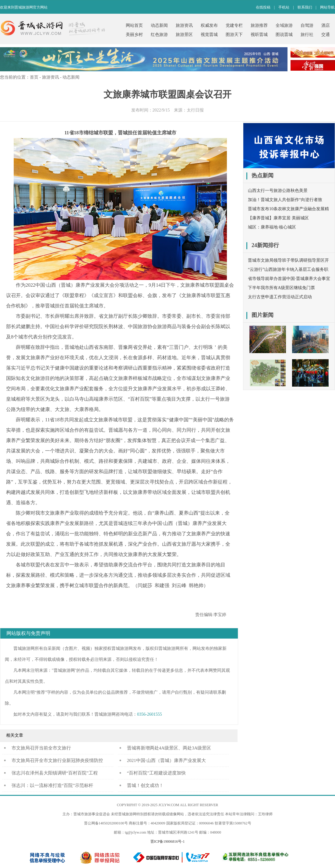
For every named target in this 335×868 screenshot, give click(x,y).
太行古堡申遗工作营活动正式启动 (280, 297)
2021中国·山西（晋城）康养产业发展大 (166, 760)
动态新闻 (159, 25)
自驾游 (307, 25)
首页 (34, 77)
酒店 (326, 25)
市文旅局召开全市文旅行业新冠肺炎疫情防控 (57, 760)
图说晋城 (284, 35)
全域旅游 (284, 25)
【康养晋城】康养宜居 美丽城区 (278, 218)
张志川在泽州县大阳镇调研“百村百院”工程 (55, 773)
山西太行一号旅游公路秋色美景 (278, 191)
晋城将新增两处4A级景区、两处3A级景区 (169, 748)
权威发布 (209, 25)
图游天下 (234, 35)
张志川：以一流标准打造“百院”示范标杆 (52, 785)
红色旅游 (159, 35)
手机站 (284, 7)
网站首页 (134, 25)
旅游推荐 (259, 25)
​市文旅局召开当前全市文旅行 (41, 748)
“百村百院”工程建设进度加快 (156, 773)
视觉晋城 (209, 35)
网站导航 (327, 7)
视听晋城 (259, 35)
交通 (326, 35)
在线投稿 (263, 7)
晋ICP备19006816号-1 (168, 841)
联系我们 (305, 7)
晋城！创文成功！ (145, 785)
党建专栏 (234, 25)
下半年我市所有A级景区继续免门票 (281, 288)
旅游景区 (184, 35)
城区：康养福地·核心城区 (272, 227)
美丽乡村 (134, 35)
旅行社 (307, 35)
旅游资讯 (184, 25)
